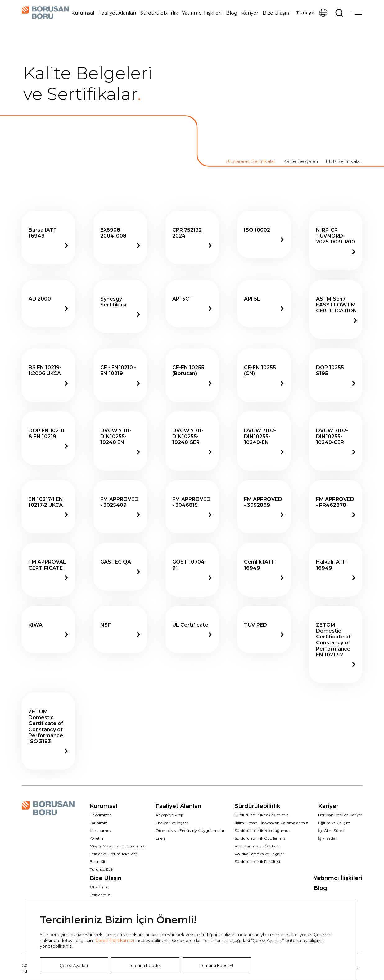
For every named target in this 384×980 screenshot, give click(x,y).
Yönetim (97, 838)
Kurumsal (83, 13)
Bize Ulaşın (276, 13)
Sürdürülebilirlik (159, 13)
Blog (232, 13)
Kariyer (250, 13)
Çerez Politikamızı (115, 941)
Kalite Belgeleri (300, 161)
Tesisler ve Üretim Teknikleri (114, 854)
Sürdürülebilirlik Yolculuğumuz (263, 830)
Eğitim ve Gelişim (334, 823)
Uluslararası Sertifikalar (250, 161)
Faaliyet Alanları (117, 13)
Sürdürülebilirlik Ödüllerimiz (260, 838)
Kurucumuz (101, 830)
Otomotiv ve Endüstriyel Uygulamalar (190, 830)
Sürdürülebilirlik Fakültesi (257, 862)
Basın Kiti (98, 862)
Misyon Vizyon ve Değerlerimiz (117, 846)
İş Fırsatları (328, 838)
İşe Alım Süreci (331, 830)
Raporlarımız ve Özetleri (257, 846)
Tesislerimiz (100, 895)
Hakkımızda (101, 815)
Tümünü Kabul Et (217, 965)
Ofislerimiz (99, 887)
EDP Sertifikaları (344, 161)
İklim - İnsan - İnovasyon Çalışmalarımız (271, 823)
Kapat (342, 915)
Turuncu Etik (102, 869)
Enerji (161, 838)
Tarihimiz (98, 823)
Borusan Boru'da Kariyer (340, 815)
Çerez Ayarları (74, 965)
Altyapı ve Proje (170, 815)
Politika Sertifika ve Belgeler (259, 854)
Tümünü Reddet (145, 965)
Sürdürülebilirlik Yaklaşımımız (262, 815)
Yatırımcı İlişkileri (202, 13)
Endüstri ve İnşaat (172, 823)
